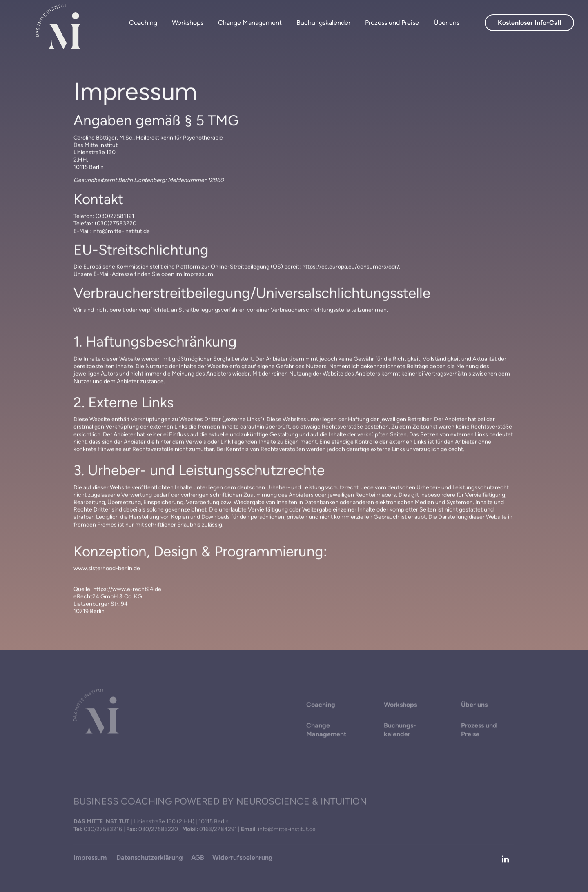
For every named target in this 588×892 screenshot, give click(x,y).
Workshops (188, 23)
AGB (198, 858)
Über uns (447, 23)
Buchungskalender (323, 23)
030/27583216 (103, 829)
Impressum (91, 858)
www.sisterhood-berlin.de (107, 571)
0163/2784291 (218, 829)
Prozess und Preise (392, 23)
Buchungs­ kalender (400, 730)
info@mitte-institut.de (287, 829)
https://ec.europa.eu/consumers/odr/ (351, 269)
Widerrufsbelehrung (243, 858)
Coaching (143, 23)
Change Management (250, 23)
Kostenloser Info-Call (529, 23)
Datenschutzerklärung (150, 858)
